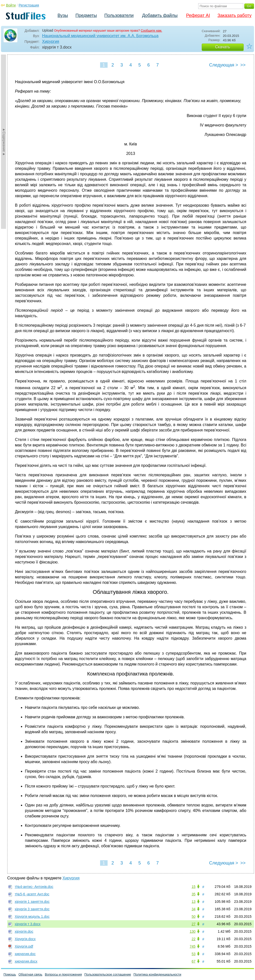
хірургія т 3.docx (28, 924)
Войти (11, 5)
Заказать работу (234, 15)
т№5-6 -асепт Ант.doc (32, 894)
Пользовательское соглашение (108, 974)
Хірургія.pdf (24, 946)
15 (193, 887)
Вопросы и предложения (63, 974)
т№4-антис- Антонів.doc (34, 887)
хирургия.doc (25, 954)
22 (193, 939)
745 (193, 946)
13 (193, 902)
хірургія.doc (24, 931)
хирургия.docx (26, 961)
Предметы (86, 15)
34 (193, 909)
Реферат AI (198, 15)
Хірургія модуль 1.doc (32, 917)
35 (193, 894)
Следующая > (224, 65)
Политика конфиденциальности (157, 974)
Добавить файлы (160, 15)
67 (193, 961)
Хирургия (51, 41)
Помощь (10, 974)
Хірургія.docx (25, 939)
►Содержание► (4, 142)
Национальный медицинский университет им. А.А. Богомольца (100, 36)
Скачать (223, 47)
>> (243, 65)
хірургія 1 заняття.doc (32, 902)
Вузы (63, 15)
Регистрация (29, 5)
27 (193, 924)
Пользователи (119, 15)
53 (193, 954)
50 (193, 917)
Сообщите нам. (151, 31)
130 (193, 931)
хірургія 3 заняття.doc (32, 909)
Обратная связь (30, 974)
